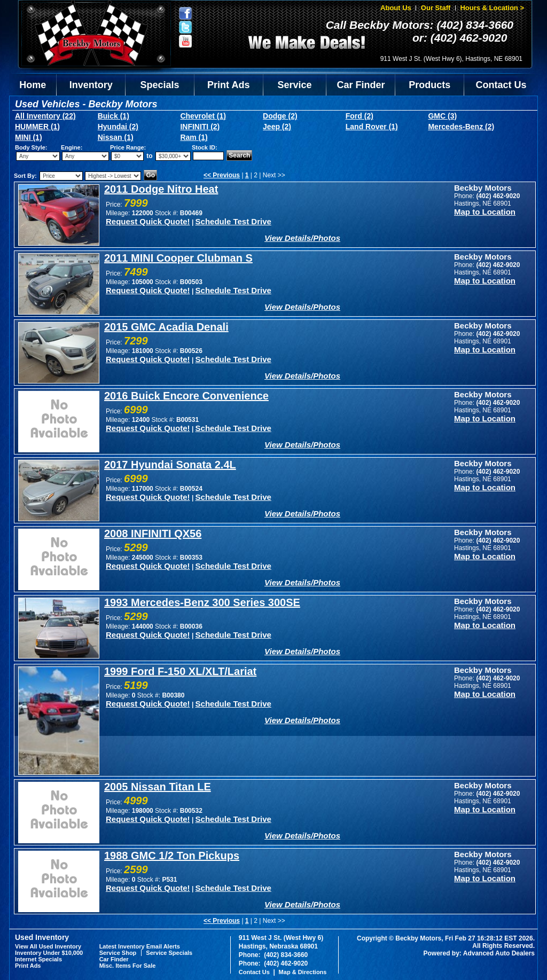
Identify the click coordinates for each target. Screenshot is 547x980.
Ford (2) (360, 116)
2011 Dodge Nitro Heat (161, 189)
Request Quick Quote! (148, 221)
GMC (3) (442, 116)
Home (33, 85)
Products (429, 85)
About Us (396, 8)
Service (295, 85)
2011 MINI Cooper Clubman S (178, 258)
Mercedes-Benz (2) (461, 127)
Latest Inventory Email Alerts (140, 946)
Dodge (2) (280, 116)
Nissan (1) (116, 137)
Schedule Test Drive (233, 221)
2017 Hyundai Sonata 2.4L (170, 465)
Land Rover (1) (372, 127)
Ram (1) (194, 137)
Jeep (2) (277, 127)
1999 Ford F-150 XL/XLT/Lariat (180, 671)
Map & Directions (303, 972)
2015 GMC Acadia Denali (166, 327)
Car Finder (361, 85)
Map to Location (485, 212)
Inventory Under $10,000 (49, 953)
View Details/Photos (302, 238)
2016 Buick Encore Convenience (186, 396)
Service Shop (118, 953)
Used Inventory (42, 937)
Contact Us (501, 85)
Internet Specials (38, 959)
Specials (160, 85)
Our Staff (436, 8)
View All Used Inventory (48, 946)
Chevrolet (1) (203, 116)
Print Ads (228, 85)
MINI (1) (29, 137)
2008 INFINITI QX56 (153, 534)
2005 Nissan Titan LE (158, 787)
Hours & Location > (492, 8)
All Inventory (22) (45, 116)
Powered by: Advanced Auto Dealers (479, 953)
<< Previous (222, 175)
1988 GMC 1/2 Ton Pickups (172, 856)
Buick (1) (114, 116)
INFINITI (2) (200, 127)
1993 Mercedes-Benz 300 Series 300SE (202, 602)
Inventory (91, 85)
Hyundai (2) (118, 127)
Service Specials (169, 953)
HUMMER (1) (37, 127)
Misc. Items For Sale (128, 966)
